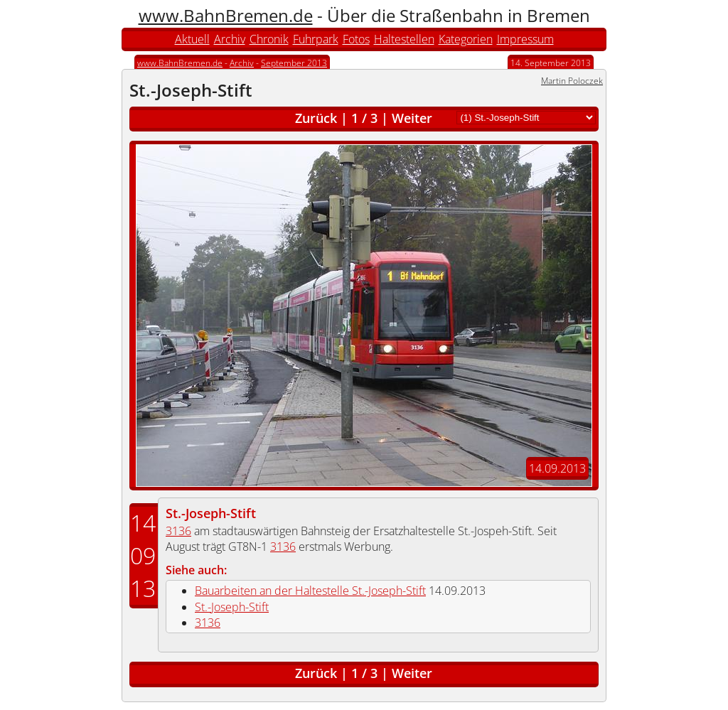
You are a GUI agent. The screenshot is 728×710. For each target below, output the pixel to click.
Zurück (316, 118)
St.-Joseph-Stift (211, 513)
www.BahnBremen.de (226, 15)
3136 (178, 531)
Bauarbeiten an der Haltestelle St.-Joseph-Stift (310, 591)
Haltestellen (404, 39)
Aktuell (192, 39)
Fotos (356, 39)
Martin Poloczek (572, 81)
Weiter (412, 118)
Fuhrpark (316, 39)
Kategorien (466, 39)
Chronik (269, 39)
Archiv (230, 39)
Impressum (525, 39)
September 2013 (294, 63)
